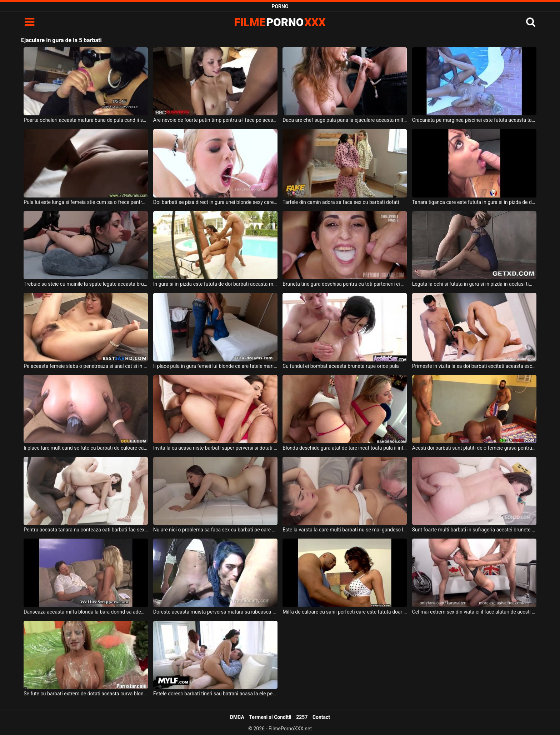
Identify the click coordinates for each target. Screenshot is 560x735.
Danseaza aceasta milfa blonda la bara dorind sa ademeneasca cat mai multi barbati (86, 612)
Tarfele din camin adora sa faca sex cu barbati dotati (341, 202)
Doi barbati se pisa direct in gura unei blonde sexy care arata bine (215, 202)
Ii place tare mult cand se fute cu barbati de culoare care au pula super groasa (86, 448)
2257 (302, 717)
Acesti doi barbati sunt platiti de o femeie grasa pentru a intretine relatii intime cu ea (474, 448)
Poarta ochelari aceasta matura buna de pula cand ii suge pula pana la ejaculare (86, 120)
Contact (321, 717)
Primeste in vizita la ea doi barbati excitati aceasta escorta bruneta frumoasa (474, 366)
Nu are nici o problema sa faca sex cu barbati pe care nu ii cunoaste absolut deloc (215, 530)
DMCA (237, 717)
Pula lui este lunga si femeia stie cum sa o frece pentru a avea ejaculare (86, 202)
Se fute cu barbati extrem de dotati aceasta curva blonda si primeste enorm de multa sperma (86, 694)
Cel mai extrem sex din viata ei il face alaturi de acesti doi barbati (474, 612)
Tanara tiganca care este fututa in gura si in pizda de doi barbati (474, 202)
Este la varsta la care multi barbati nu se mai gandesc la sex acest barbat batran (345, 530)
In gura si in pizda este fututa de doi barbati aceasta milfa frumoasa (215, 284)
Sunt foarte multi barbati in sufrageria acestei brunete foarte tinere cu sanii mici (474, 530)
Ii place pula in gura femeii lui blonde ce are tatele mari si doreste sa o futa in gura (215, 366)
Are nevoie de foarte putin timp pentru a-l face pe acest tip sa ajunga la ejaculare (215, 120)
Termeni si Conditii (270, 717)
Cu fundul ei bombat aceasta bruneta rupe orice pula (341, 366)
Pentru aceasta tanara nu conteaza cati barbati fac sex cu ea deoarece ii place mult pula (86, 530)
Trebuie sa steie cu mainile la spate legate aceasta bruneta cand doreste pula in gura (86, 284)
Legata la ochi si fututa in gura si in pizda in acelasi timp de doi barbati (474, 284)
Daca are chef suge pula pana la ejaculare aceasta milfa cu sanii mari (345, 120)
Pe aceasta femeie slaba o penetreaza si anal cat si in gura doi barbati (86, 366)
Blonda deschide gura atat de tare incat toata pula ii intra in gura (345, 448)
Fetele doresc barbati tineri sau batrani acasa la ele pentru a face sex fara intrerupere (215, 694)
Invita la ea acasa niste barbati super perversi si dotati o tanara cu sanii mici (215, 448)
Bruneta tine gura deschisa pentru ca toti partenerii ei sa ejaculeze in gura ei (345, 284)
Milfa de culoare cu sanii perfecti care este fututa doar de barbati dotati (345, 612)
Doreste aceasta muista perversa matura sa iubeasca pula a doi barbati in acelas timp (215, 612)
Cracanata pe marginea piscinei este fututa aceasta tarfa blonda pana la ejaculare (474, 120)
